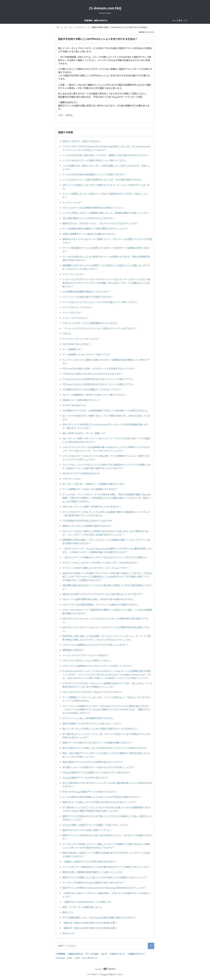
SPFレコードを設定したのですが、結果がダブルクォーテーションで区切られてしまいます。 (106, 187)
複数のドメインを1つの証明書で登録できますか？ (87, 526)
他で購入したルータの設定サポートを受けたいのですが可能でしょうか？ (99, 767)
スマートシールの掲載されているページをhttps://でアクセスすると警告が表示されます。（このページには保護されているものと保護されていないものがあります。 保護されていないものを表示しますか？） (107, 709)
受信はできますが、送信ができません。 (82, 141)
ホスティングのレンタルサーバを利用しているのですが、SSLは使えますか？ (102, 563)
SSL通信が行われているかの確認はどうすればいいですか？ (92, 389)
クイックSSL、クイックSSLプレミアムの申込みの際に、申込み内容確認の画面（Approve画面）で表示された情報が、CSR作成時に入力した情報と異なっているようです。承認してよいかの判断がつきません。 (107, 498)
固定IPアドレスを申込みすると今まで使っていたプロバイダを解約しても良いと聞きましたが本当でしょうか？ (107, 818)
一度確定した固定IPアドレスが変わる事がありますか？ (90, 861)
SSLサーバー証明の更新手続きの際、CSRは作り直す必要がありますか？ (99, 599)
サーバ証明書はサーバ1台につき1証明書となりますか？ (90, 489)
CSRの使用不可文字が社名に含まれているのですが (87, 521)
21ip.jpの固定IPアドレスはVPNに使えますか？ (86, 778)
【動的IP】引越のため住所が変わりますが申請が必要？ (90, 928)
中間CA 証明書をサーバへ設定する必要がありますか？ (89, 234)
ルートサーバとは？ (72, 202)
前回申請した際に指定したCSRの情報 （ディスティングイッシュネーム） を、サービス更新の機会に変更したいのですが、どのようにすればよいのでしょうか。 (107, 638)
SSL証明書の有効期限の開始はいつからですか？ (87, 292)
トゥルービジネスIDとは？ (76, 318)
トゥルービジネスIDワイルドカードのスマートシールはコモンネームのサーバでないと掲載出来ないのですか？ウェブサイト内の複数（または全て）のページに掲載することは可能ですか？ (106, 283)
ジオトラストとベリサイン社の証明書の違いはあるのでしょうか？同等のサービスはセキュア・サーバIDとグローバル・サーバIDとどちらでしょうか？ (106, 449)
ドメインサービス (110, 20)
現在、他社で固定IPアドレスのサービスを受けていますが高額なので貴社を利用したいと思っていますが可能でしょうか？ (106, 755)
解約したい (68, 912)
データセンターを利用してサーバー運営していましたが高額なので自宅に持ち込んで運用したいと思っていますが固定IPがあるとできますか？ (106, 846)
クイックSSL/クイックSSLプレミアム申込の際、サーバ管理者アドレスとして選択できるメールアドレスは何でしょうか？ (106, 458)
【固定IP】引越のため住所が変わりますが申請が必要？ (90, 923)
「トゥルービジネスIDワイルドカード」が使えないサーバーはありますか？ (100, 328)
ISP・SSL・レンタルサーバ (134, 20)
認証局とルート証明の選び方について (81, 400)
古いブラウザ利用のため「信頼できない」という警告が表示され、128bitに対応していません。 (106, 417)
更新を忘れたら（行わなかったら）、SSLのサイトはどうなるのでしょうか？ (101, 223)
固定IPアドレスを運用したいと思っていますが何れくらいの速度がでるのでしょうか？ (105, 877)
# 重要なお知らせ (75, 954)
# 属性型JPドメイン (136, 954)
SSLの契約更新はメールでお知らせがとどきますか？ (89, 218)
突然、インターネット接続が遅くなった (82, 907)
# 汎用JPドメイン (117, 954)
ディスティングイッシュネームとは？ (81, 339)
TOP (57, 27)
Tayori (105, 974)
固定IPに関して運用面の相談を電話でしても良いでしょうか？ (93, 872)
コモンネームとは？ (72, 479)
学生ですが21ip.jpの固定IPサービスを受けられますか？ (90, 792)
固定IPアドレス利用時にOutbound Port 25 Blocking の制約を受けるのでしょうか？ (104, 888)
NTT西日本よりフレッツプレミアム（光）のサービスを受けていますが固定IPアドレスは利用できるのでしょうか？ (106, 736)
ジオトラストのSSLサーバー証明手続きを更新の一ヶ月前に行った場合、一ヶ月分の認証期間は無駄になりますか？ (107, 612)
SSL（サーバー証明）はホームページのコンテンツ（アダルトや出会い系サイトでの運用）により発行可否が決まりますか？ (107, 440)
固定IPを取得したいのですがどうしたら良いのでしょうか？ (92, 723)
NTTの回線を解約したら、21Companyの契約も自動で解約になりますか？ (99, 918)
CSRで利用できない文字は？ (77, 344)
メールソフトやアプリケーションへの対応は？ (85, 655)
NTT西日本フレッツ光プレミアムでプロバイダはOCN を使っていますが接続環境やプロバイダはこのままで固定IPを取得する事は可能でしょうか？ (107, 809)
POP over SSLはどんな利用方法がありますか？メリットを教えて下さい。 (99, 384)
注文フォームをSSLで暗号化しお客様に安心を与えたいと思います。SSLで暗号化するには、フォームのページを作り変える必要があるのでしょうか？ (106, 533)
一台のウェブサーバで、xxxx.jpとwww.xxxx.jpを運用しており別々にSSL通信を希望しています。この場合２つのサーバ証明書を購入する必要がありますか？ (107, 550)
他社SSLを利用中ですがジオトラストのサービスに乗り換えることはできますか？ (103, 594)
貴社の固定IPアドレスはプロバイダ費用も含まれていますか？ (93, 762)
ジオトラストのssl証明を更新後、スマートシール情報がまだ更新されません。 (101, 605)
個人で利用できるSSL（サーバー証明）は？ (84, 433)
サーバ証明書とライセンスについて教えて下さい (86, 354)
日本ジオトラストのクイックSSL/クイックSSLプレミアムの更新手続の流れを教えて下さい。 (106, 629)
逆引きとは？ (69, 933)
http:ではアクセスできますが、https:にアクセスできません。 (94, 692)
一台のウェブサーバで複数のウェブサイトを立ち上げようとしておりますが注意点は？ (105, 557)
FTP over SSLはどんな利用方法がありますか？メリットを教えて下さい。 (99, 379)
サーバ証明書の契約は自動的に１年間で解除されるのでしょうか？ (95, 229)
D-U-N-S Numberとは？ (75, 405)
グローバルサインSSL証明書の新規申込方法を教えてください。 (94, 208)
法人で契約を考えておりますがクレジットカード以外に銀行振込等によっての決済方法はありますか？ (107, 785)
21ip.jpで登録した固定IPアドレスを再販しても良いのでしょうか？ (95, 825)
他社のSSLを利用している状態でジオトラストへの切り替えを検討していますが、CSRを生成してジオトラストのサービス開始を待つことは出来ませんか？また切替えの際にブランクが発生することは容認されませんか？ (107, 577)
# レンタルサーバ (90, 958)
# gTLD (104, 954)
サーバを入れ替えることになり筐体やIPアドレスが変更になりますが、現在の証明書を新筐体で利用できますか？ (106, 258)
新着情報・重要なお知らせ (72, 20)
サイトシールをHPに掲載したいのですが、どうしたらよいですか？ (97, 568)
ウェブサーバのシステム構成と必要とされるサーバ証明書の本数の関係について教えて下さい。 (106, 362)
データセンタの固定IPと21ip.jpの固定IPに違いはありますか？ (93, 883)
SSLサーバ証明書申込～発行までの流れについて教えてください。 (95, 395)
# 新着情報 (60, 954)
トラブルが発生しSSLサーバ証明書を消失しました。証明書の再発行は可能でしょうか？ (106, 213)
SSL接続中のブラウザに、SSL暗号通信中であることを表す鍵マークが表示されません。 (106, 410)
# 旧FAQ (69, 115)
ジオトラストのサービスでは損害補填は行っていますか (90, 323)
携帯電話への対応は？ (73, 650)
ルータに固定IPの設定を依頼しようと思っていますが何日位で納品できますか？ (102, 797)
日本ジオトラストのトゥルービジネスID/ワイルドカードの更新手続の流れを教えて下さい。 (105, 620)
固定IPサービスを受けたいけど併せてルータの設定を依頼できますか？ (97, 743)
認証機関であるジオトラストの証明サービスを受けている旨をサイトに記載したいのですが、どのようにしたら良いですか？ (106, 267)
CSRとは (67, 334)
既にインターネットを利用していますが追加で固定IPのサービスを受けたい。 (101, 729)
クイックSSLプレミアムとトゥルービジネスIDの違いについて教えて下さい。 (100, 302)
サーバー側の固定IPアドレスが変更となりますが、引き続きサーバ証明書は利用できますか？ (106, 250)
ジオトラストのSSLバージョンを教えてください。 (87, 660)
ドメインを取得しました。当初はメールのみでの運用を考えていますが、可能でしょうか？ (105, 195)
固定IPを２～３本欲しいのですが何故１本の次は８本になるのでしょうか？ (100, 802)
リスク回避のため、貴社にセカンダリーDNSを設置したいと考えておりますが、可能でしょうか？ (106, 167)
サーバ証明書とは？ (72, 349)
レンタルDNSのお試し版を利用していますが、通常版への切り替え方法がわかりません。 (106, 155)
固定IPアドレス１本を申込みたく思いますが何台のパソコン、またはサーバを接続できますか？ (107, 837)
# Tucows (60, 958)
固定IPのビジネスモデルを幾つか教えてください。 (87, 830)
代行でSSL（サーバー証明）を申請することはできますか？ (92, 507)
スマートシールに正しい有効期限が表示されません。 (89, 718)
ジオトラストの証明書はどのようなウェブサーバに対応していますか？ (99, 666)
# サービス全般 (92, 954)
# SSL (70, 958)
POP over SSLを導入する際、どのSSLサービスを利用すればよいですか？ (99, 368)
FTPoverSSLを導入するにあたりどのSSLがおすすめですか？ (93, 374)
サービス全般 (93, 20)
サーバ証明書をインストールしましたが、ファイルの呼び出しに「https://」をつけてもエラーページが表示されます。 (107, 699)
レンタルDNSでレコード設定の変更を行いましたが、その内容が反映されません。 (103, 180)
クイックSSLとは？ (72, 312)
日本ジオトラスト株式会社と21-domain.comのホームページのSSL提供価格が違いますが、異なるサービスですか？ (105, 426)
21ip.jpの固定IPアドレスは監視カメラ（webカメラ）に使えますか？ (97, 772)
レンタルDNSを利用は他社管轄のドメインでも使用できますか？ (94, 174)
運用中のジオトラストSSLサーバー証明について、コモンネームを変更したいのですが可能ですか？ (107, 241)
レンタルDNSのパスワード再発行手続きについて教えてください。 (95, 160)
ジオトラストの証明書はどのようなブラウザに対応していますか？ (96, 645)
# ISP (60, 115)
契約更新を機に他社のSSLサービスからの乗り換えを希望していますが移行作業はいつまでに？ (107, 587)
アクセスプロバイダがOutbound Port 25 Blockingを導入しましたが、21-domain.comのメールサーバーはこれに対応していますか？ (106, 148)
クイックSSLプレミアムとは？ (78, 307)
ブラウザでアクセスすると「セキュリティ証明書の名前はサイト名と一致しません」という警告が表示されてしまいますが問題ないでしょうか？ (107, 685)
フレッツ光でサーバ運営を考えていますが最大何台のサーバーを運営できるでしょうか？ (106, 867)
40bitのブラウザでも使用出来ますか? (82, 473)
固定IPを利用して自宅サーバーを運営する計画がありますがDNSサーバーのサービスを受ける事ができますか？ (106, 855)
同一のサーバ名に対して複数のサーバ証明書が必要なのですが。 (94, 484)
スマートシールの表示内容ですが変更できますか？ (88, 297)
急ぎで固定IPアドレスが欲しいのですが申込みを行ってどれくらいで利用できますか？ (105, 748)
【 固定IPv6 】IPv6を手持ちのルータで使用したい (87, 902)
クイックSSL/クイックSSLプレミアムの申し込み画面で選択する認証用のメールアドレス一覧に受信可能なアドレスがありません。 (106, 514)
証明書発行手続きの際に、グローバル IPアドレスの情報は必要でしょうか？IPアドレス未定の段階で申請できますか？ (106, 542)
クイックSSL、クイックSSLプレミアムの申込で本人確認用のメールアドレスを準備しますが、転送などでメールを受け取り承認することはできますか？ (107, 466)
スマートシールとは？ (73, 274)
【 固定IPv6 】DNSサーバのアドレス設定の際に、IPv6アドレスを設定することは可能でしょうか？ (107, 895)
